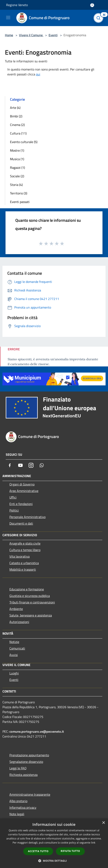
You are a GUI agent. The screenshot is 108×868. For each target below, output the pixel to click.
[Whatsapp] (42, 465)
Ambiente (16, 609)
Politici (14, 510)
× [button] (103, 823)
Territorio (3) (19, 193)
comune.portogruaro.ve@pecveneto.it (37, 731)
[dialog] (54, 843)
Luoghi (14, 673)
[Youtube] (20, 465)
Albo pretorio (18, 801)
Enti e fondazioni (21, 504)
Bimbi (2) (16, 116)
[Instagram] (31, 465)
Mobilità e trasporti (23, 569)
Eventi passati (20, 202)
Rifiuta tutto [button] (70, 851)
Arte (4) (15, 108)
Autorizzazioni (19, 622)
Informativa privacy (23, 807)
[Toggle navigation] (8, 18)
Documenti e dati (21, 523)
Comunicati (17, 648)
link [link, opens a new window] (93, 843)
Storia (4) (16, 185)
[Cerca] (99, 18)
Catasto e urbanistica (24, 563)
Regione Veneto (17, 5)
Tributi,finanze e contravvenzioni (32, 602)
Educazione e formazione (27, 589)
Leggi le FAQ (18, 768)
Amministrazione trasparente (30, 794)
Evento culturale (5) (24, 142)
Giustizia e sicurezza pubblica (30, 596)
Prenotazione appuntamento (29, 755)
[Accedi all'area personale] (92, 5)
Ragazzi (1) (17, 168)
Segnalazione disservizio (26, 762)
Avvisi (14, 655)
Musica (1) (17, 159)
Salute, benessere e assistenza (31, 615)
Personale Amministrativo (27, 517)
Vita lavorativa (19, 556)
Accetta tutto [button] (38, 851)
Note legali (17, 814)
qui (38, 74)
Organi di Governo (22, 484)
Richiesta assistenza (23, 775)
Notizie (14, 642)
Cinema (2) (17, 125)
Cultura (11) (18, 133)
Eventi (53, 35)
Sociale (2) (17, 176)
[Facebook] (10, 465)
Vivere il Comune (31, 35)
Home (9, 35)
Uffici (13, 497)
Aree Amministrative (24, 491)
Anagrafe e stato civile (25, 543)
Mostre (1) (17, 150)
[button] (54, 861)
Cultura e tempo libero (25, 550)
